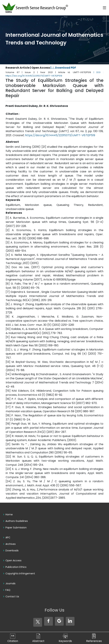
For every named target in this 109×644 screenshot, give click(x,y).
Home (9, 514)
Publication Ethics (16, 567)
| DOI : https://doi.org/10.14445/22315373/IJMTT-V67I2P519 (55, 74)
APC (8, 537)
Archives (11, 544)
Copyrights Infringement (20, 573)
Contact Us (12, 596)
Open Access (13, 560)
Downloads (12, 551)
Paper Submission (16, 528)
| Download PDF (63, 68)
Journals (10, 583)
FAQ (8, 590)
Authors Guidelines (17, 521)
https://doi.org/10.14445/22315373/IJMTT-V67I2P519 (60, 135)
